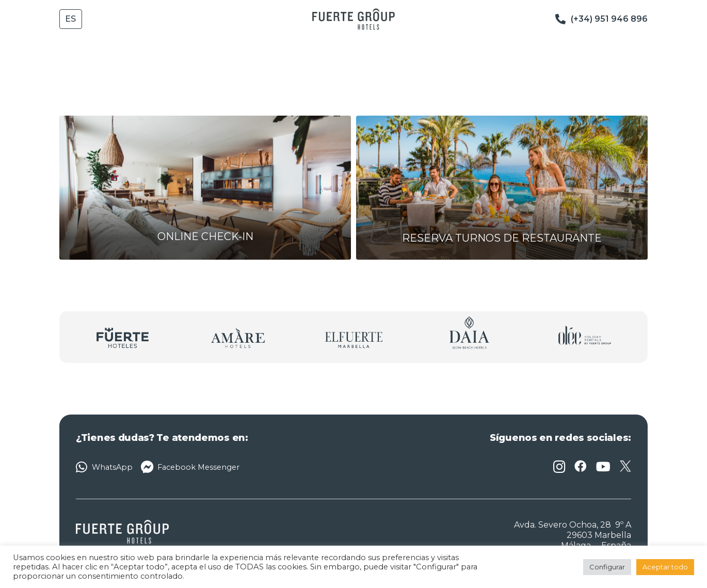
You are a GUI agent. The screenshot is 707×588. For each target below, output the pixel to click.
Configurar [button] (607, 567)
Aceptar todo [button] (665, 567)
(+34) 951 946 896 (609, 19)
